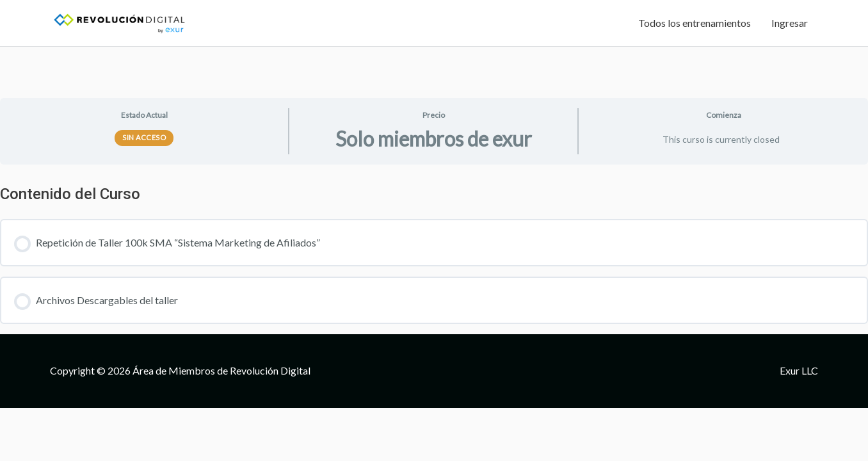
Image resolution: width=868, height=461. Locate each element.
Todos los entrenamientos (695, 23)
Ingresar (790, 23)
